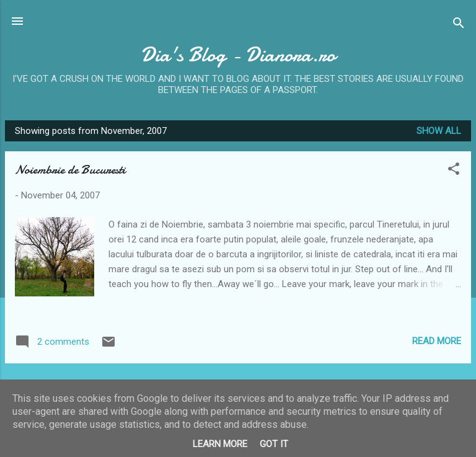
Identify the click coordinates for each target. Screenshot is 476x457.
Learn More (220, 444)
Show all (439, 131)
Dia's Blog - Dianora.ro (238, 55)
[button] (454, 171)
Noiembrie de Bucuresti (70, 170)
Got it (274, 444)
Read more (437, 341)
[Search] (459, 25)
